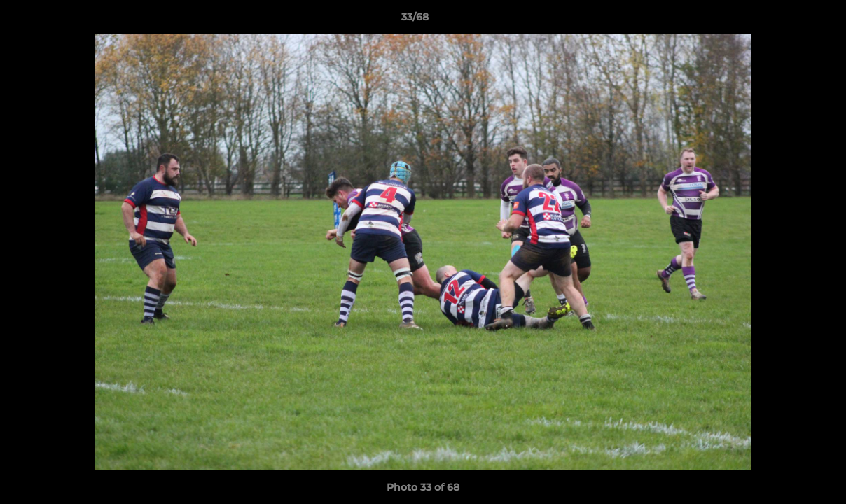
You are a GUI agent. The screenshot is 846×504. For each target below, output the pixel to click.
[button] (787, 20)
